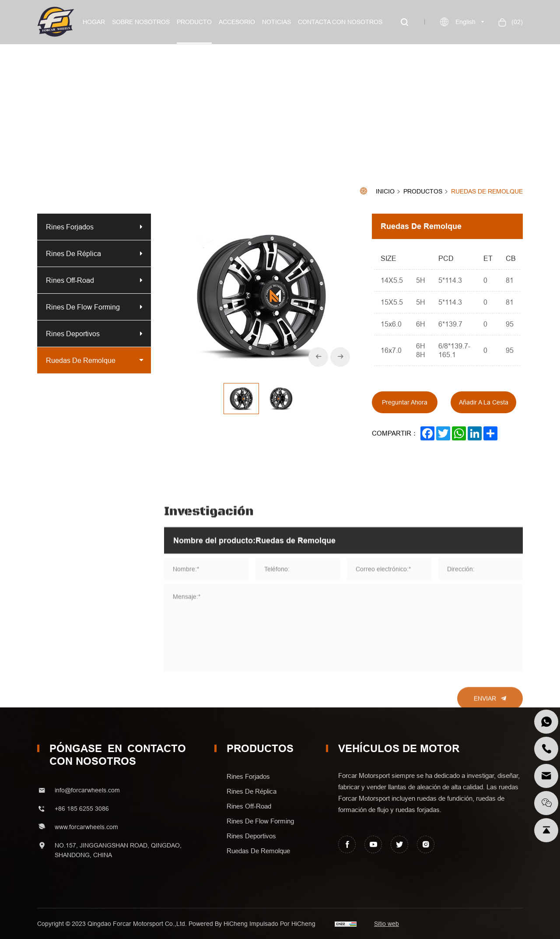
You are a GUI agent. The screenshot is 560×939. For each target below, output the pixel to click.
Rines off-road (70, 280)
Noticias (276, 22)
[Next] (340, 357)
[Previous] (318, 357)
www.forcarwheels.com (86, 827)
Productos (423, 192)
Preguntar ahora (405, 402)
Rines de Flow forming (83, 307)
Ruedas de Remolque (487, 192)
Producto (194, 22)
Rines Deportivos (73, 334)
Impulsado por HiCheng (282, 924)
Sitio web (387, 924)
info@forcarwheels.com (87, 790)
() (516, 22)
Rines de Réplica (73, 253)
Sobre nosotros (141, 22)
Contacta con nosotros (340, 22)
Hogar (94, 22)
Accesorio (237, 22)
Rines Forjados (70, 227)
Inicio (385, 192)
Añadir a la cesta (484, 402)
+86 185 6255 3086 (82, 809)
